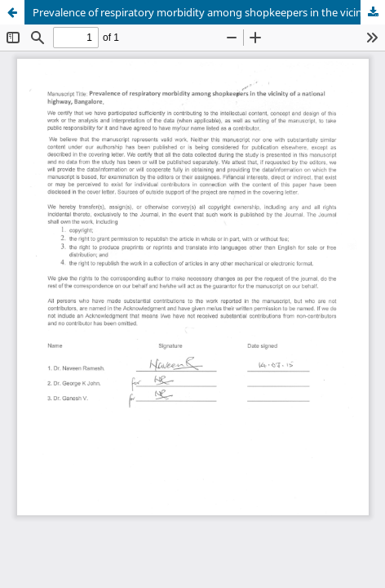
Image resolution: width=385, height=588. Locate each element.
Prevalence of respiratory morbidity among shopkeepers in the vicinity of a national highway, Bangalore (209, 12)
